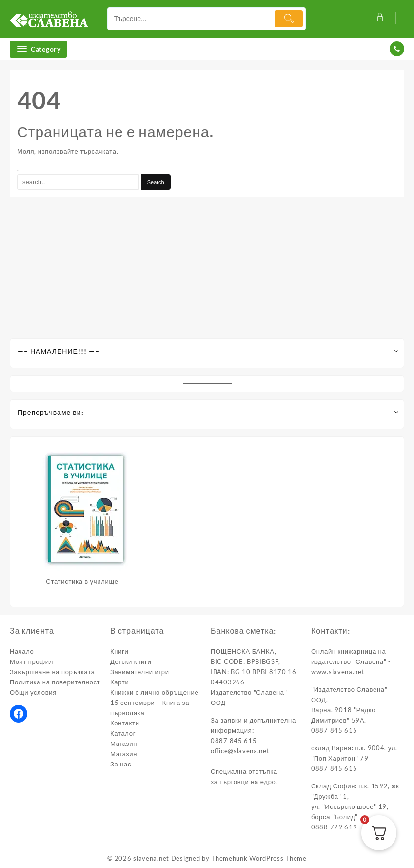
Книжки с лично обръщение (154, 692)
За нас (121, 764)
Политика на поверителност (55, 682)
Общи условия (33, 692)
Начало (22, 651)
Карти (119, 682)
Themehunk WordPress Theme (259, 858)
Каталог (123, 733)
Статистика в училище (82, 581)
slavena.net (151, 858)
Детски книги (131, 661)
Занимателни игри (140, 672)
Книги (119, 651)
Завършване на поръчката (52, 672)
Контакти (125, 723)
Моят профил (31, 661)
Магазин (124, 744)
